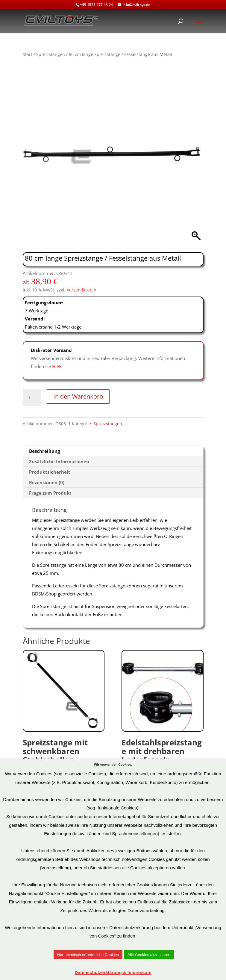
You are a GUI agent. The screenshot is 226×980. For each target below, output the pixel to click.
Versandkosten (82, 290)
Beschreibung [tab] (44, 451)
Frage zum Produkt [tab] (50, 493)
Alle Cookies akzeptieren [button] (149, 955)
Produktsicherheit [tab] (50, 472)
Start (28, 54)
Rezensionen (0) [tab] (47, 482)
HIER (57, 366)
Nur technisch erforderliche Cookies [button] (88, 955)
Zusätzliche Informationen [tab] (59, 461)
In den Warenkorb (78, 396)
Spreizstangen (51, 54)
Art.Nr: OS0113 (162, 716)
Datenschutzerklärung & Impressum (113, 972)
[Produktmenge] (32, 397)
